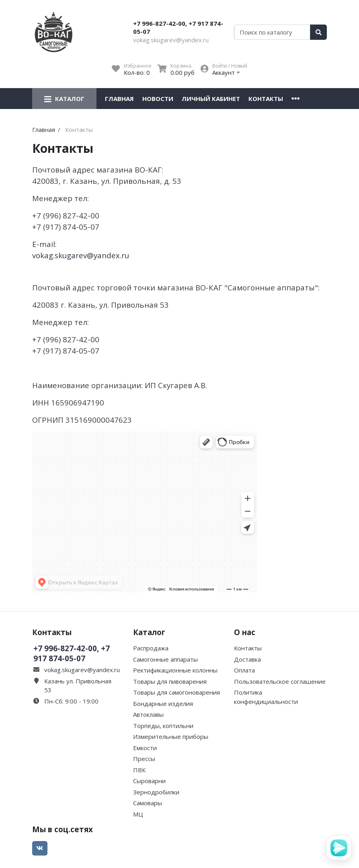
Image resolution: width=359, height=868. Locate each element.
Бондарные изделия (163, 703)
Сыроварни (149, 781)
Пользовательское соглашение (280, 681)
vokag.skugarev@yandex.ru (171, 40)
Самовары (148, 803)
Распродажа (151, 648)
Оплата (244, 670)
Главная (119, 99)
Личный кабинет (211, 99)
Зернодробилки (156, 792)
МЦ (138, 814)
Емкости (145, 748)
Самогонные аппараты (165, 659)
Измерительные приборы (171, 736)
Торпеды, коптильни (163, 726)
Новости (158, 99)
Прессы (144, 759)
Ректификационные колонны (175, 670)
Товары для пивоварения (170, 681)
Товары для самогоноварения (176, 692)
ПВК (139, 770)
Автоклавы (148, 714)
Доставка (247, 659)
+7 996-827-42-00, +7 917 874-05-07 (178, 27)
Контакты (266, 99)
